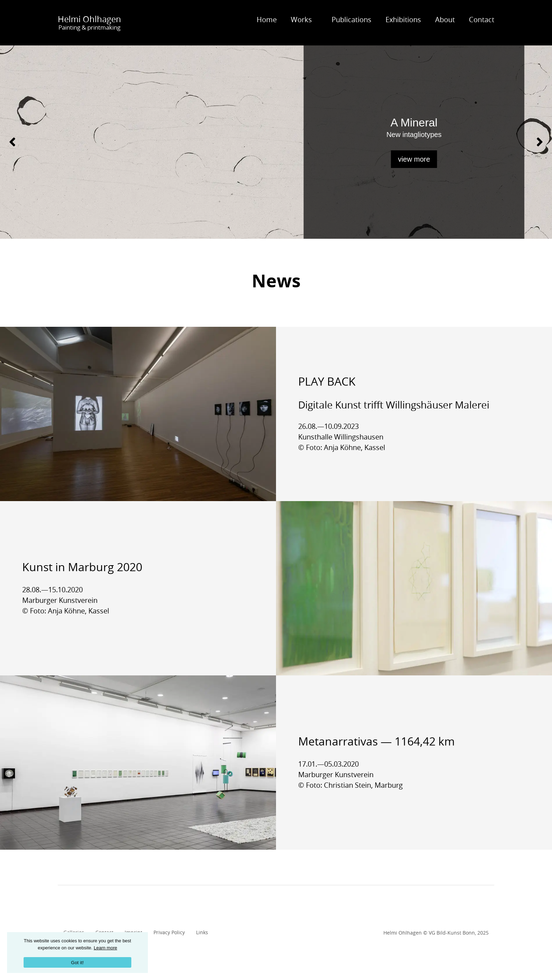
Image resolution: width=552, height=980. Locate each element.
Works (301, 20)
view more (414, 159)
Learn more (105, 948)
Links (202, 932)
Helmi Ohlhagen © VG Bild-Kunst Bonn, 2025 (436, 933)
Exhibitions (403, 20)
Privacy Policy (169, 932)
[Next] (540, 142)
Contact (482, 20)
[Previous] (12, 142)
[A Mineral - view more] (276, 142)
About (445, 20)
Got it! (77, 963)
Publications (352, 20)
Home (267, 20)
